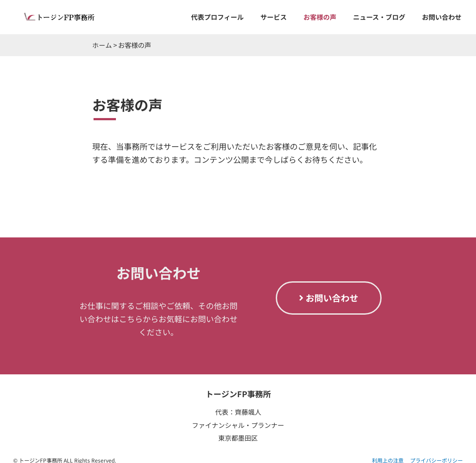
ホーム (102, 45)
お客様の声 (320, 17)
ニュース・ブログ (379, 17)
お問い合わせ (442, 17)
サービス (274, 17)
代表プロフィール (217, 17)
